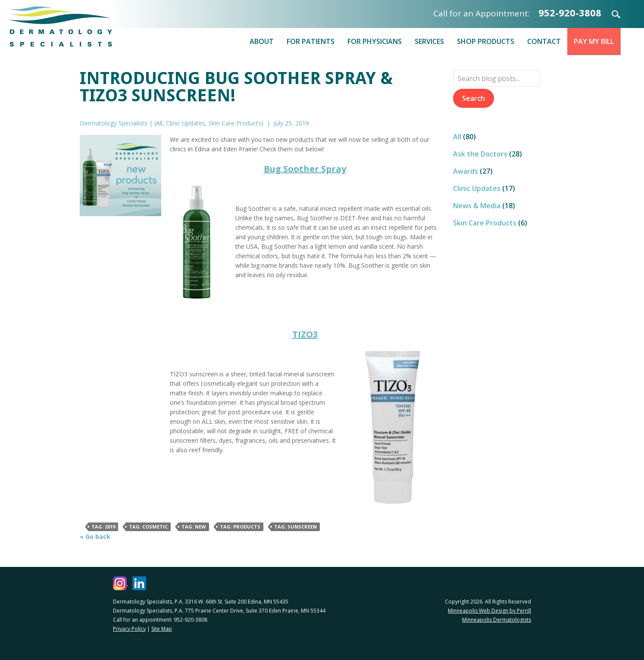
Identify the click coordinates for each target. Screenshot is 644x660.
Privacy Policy (129, 629)
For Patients (311, 41)
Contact (544, 41)
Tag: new (194, 527)
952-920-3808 (570, 13)
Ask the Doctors (480, 154)
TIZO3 (305, 334)
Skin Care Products (235, 123)
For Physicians (375, 41)
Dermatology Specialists (60, 27)
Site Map (162, 629)
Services (429, 41)
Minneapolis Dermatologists (497, 620)
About (262, 41)
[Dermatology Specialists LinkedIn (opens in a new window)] (139, 583)
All (159, 123)
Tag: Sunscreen (295, 527)
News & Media (477, 206)
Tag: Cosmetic (148, 527)
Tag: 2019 (103, 527)
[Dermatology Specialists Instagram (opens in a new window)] (120, 583)
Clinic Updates (186, 123)
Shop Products (486, 41)
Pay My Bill (594, 41)
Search (611, 14)
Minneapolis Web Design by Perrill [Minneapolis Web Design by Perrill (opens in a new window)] (489, 611)
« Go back (95, 536)
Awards (466, 171)
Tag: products (240, 527)
